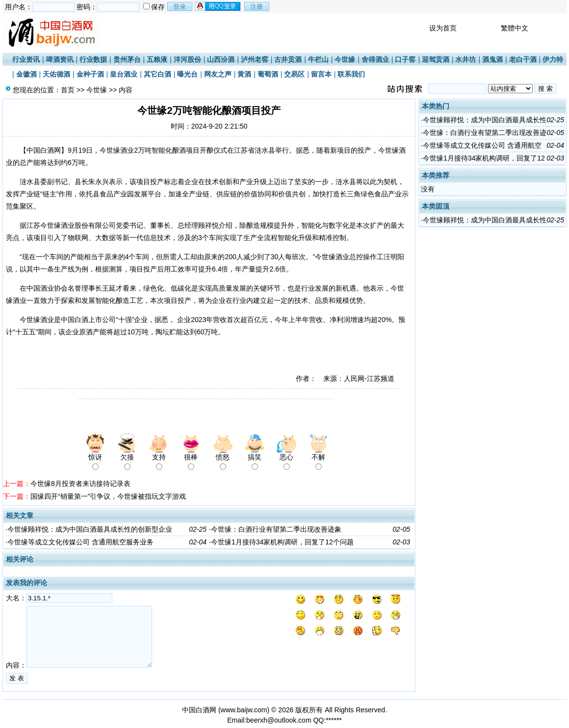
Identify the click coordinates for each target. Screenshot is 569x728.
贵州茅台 (127, 59)
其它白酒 (157, 74)
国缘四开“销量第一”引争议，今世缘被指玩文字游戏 (108, 496)
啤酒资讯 (60, 59)
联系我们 (351, 74)
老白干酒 (523, 59)
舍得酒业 (375, 59)
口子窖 (405, 59)
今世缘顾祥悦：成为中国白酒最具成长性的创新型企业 (90, 529)
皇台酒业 (124, 74)
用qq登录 (218, 6)
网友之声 (218, 74)
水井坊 (466, 59)
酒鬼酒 (492, 59)
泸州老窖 (255, 59)
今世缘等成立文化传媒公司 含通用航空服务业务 (80, 542)
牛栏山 (318, 59)
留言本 (321, 74)
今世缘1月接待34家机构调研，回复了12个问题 (282, 542)
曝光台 (187, 74)
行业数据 (93, 59)
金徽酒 (26, 74)
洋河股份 (187, 59)
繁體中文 (515, 28)
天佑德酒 (56, 74)
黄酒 (244, 74)
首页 (68, 90)
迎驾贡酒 (436, 59)
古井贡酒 (288, 59)
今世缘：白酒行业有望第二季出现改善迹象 (276, 529)
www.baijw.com (244, 710)
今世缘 (345, 59)
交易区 (294, 74)
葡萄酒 (268, 74)
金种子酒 (90, 74)
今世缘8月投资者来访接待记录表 (80, 484)
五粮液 (157, 59)
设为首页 (443, 28)
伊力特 (553, 59)
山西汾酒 (221, 59)
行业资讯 (26, 59)
